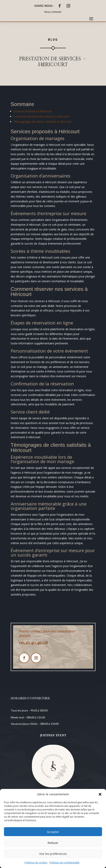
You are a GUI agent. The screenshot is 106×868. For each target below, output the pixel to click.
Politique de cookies (36, 863)
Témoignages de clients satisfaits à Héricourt (42, 122)
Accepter (53, 832)
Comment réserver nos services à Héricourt (41, 116)
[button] (100, 794)
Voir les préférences (53, 854)
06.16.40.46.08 (34, 642)
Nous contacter (53, 12)
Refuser (53, 843)
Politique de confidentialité (64, 863)
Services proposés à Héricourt (33, 111)
